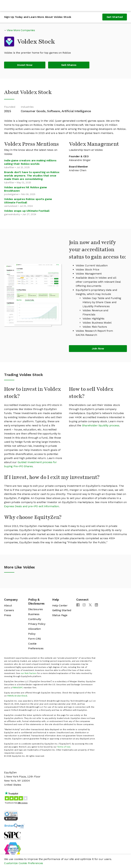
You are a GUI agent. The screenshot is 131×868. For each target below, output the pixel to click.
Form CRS (34, 639)
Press (8, 615)
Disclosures (35, 609)
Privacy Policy (37, 624)
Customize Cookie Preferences (24, 863)
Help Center (60, 605)
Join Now (98, 348)
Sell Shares (69, 65)
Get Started (115, 17)
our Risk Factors (29, 673)
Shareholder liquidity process (101, 425)
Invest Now (25, 65)
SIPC (21, 688)
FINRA (15, 688)
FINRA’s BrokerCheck (17, 696)
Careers (9, 610)
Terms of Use (64, 747)
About (8, 605)
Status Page (60, 615)
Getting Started (62, 610)
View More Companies (21, 30)
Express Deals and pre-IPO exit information (31, 506)
